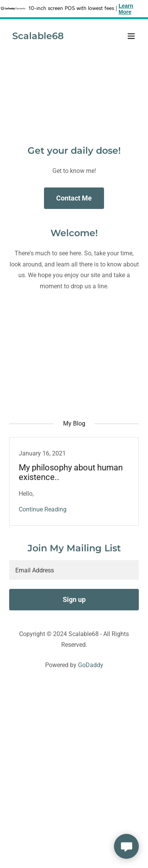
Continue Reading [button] (43, 509)
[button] (131, 36)
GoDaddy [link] (91, 665)
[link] (38, 37)
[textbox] (74, 570)
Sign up (74, 599)
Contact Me (74, 198)
